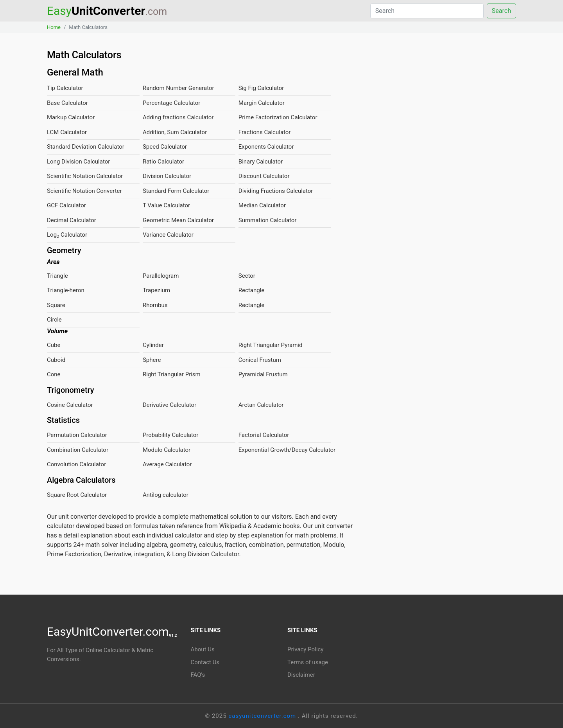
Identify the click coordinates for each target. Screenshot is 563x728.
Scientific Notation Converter (84, 191)
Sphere (152, 360)
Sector (247, 276)
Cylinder (153, 345)
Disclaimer (301, 675)
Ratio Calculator (163, 162)
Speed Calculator (165, 147)
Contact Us (205, 662)
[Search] (427, 11)
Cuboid (56, 360)
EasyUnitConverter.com (112, 632)
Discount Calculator (264, 176)
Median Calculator (262, 205)
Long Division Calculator (78, 162)
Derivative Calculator (169, 405)
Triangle (57, 276)
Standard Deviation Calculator (86, 147)
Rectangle (251, 290)
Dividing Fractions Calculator (276, 191)
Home (54, 27)
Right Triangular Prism (172, 374)
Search (501, 11)
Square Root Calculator (77, 495)
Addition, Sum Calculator (175, 132)
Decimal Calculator (72, 220)
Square (56, 305)
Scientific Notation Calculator (85, 176)
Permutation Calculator (77, 435)
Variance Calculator (168, 235)
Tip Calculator (65, 88)
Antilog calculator (166, 495)
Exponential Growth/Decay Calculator (287, 450)
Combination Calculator (78, 450)
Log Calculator (67, 235)
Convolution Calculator (76, 464)
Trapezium (156, 290)
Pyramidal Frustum (263, 374)
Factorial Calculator (264, 435)
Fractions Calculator (265, 132)
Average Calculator (167, 464)
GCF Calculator (66, 205)
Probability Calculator (171, 435)
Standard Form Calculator (176, 191)
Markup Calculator (71, 117)
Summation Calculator (268, 220)
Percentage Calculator (171, 103)
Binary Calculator (261, 162)
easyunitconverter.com (263, 716)
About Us (203, 649)
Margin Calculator (262, 103)
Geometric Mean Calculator (178, 220)
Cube (54, 345)
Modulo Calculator (167, 450)
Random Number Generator (178, 88)
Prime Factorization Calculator (278, 117)
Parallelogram (161, 276)
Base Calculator (67, 103)
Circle (54, 320)
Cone (54, 374)
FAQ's (198, 675)
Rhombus (155, 305)
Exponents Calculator (266, 147)
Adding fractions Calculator (178, 117)
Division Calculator (167, 176)
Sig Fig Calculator (261, 88)
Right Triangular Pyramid (271, 345)
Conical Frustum (260, 360)
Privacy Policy (305, 649)
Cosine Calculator (70, 405)
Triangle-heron (66, 290)
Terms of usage (308, 662)
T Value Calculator (166, 205)
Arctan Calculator (261, 405)
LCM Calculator (67, 132)
